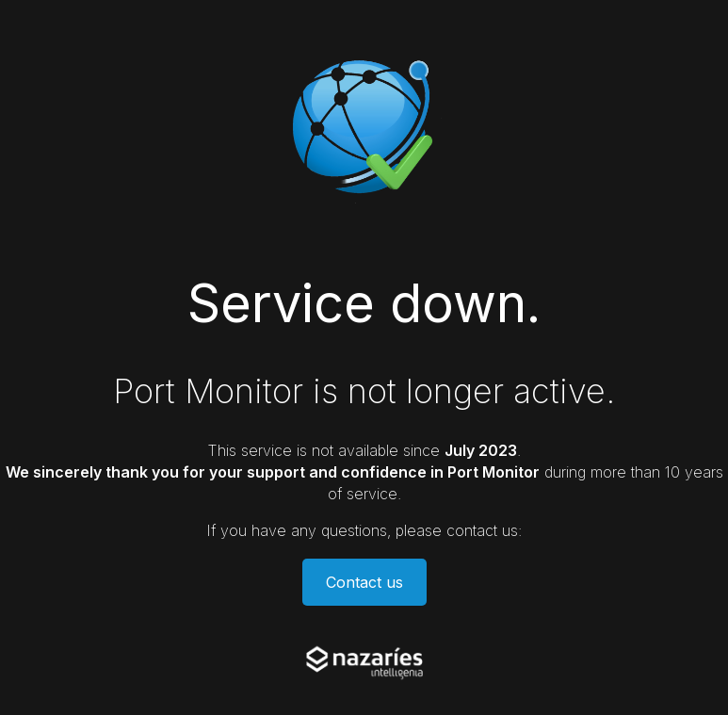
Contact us (364, 582)
